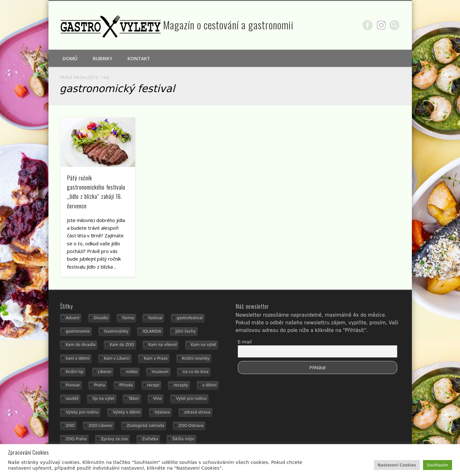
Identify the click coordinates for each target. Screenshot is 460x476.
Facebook (368, 25)
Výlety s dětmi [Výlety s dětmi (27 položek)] (127, 412)
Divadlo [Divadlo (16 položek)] (101, 318)
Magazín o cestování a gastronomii (228, 25)
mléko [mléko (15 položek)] (132, 372)
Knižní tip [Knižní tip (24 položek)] (75, 372)
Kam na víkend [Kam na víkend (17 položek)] (162, 345)
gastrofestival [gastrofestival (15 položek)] (190, 318)
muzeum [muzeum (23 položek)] (160, 372)
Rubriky (102, 58)
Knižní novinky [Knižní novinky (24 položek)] (196, 358)
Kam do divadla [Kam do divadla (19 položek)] (80, 345)
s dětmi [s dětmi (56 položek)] (210, 385)
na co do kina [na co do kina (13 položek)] (196, 372)
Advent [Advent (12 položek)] (72, 318)
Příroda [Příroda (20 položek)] (126, 385)
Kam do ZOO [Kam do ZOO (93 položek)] (122, 345)
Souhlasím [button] (438, 465)
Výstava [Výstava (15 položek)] (162, 412)
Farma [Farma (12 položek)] (128, 318)
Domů (70, 58)
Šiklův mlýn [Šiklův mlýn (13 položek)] (183, 439)
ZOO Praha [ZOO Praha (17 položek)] (76, 439)
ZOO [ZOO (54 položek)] (70, 426)
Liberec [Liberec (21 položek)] (105, 372)
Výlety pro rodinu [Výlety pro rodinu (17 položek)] (82, 412)
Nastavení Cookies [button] (397, 465)
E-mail (245, 342)
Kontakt (139, 58)
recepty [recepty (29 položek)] (181, 385)
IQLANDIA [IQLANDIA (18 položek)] (152, 331)
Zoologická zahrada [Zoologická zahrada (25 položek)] (146, 426)
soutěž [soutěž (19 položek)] (72, 399)
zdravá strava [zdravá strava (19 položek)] (197, 412)
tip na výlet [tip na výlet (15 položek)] (104, 399)
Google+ (381, 25)
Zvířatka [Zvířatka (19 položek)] (150, 439)
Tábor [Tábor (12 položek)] (134, 399)
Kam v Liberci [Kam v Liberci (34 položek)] (117, 358)
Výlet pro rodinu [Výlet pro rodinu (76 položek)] (191, 399)
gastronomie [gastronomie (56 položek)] (78, 331)
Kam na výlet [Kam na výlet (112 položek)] (204, 345)
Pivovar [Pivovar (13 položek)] (73, 385)
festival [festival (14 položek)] (155, 318)
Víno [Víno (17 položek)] (158, 399)
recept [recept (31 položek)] (153, 385)
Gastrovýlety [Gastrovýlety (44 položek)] (116, 331)
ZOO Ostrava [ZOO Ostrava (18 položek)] (191, 426)
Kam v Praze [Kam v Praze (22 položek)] (156, 358)
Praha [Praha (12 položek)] (99, 385)
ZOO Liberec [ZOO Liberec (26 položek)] (101, 426)
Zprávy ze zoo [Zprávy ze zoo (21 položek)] (114, 439)
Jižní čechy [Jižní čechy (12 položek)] (186, 331)
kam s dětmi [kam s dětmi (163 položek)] (77, 358)
